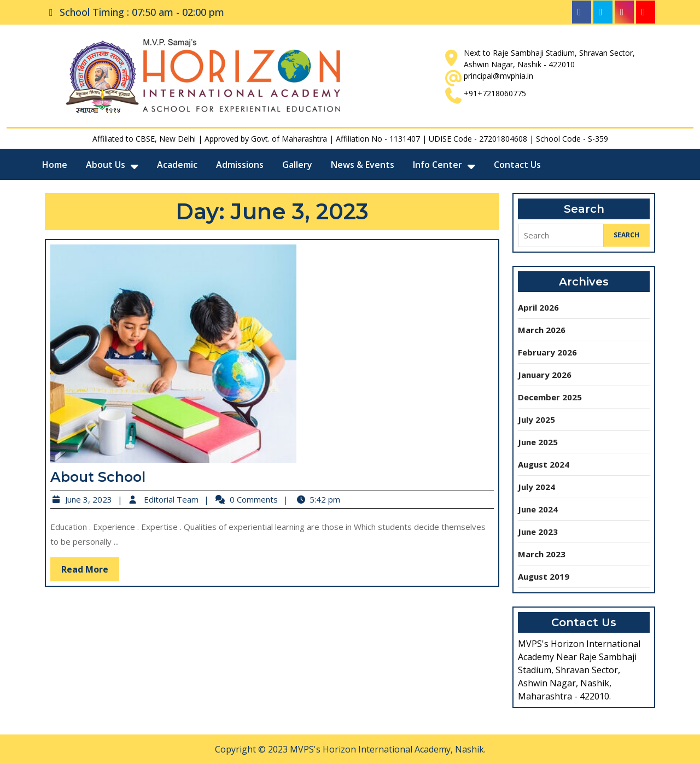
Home (55, 165)
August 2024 (544, 464)
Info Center (437, 165)
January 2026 (545, 375)
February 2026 (547, 352)
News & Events (363, 165)
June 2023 (538, 532)
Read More (99, 564)
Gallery (297, 165)
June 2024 (538, 509)
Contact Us (517, 165)
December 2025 (550, 397)
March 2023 (542, 554)
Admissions (240, 165)
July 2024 (536, 487)
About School (107, 474)
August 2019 (544, 576)
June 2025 (538, 442)
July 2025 (536, 419)
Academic (177, 165)
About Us (106, 165)
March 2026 (542, 330)
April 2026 (538, 307)
